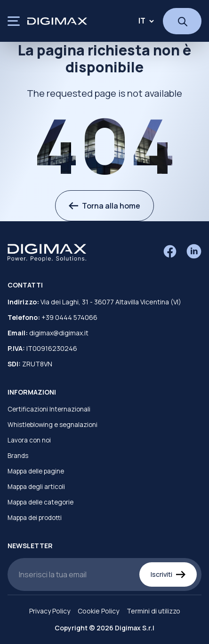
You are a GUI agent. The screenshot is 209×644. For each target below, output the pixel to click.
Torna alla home (104, 206)
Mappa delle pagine (36, 471)
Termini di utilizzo (153, 611)
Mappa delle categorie (40, 502)
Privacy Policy (50, 611)
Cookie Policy (98, 611)
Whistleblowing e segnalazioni (52, 425)
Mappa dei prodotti (35, 518)
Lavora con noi (29, 440)
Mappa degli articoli (36, 487)
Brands (18, 456)
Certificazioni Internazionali (49, 409)
